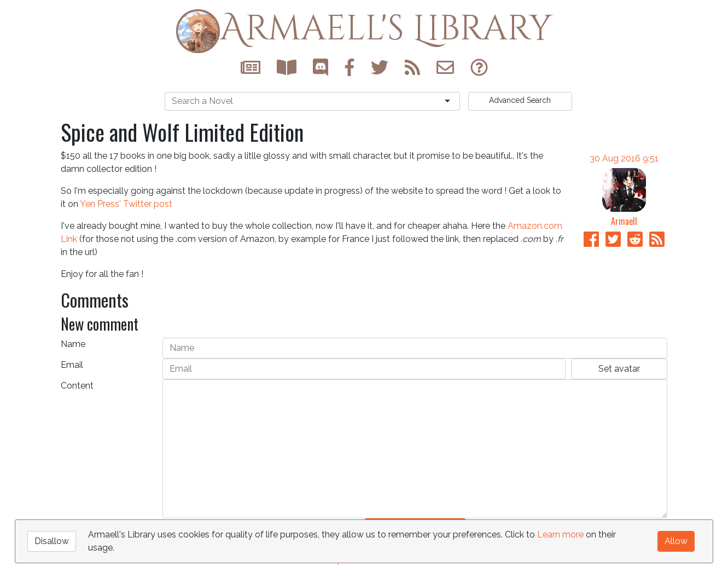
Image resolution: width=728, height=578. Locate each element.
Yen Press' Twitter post (126, 204)
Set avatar (619, 369)
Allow (676, 541)
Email (72, 365)
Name (73, 344)
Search (520, 100)
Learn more (560, 534)
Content (77, 386)
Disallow (52, 541)
